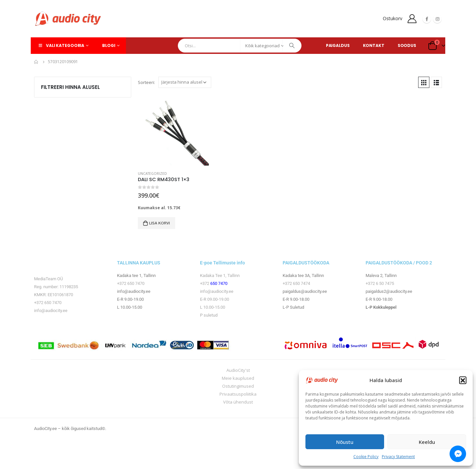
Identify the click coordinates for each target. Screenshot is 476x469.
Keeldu (427, 442)
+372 (205, 283)
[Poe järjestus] (185, 82)
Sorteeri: (146, 82)
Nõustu (345, 442)
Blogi (109, 45)
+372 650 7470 (48, 303)
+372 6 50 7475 (380, 283)
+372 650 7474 (296, 283)
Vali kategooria (61, 45)
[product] (173, 130)
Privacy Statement (398, 457)
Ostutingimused (238, 386)
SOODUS (407, 45)
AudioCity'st (238, 370)
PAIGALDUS (338, 45)
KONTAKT (374, 45)
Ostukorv (393, 18)
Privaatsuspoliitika (238, 394)
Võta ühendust (238, 402)
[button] (463, 380)
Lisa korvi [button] (159, 223)
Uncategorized (152, 174)
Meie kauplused (238, 378)
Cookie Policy (366, 457)
